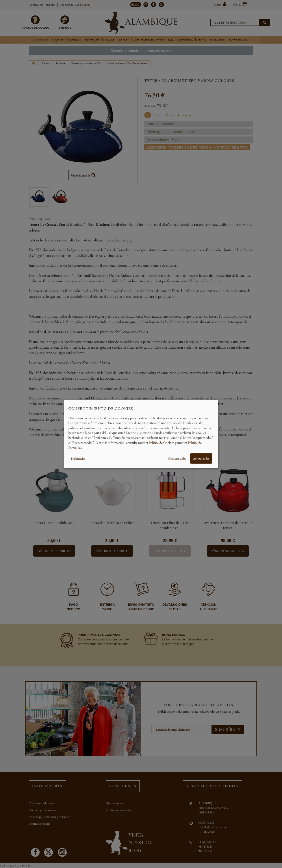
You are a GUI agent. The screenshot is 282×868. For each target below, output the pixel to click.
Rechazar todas (177, 458)
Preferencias (78, 458)
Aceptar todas (201, 458)
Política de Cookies (161, 442)
